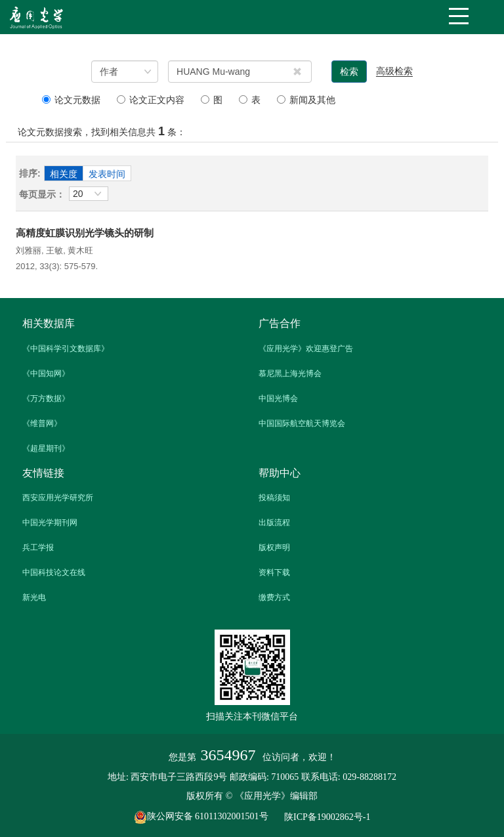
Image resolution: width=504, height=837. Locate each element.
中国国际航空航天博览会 (302, 423)
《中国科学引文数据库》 (66, 349)
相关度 (64, 174)
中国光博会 (278, 398)
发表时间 (107, 174)
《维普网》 (42, 423)
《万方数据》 (46, 398)
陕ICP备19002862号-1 (327, 817)
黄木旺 (80, 250)
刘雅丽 (29, 250)
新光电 (34, 597)
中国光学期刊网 (50, 523)
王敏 (54, 250)
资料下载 (274, 572)
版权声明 (274, 547)
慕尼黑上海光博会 (290, 374)
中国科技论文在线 (54, 572)
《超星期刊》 (46, 448)
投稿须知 (274, 498)
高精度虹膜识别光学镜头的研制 (85, 233)
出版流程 (274, 523)
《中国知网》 (46, 374)
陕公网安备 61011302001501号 (208, 817)
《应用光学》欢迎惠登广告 (306, 349)
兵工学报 (38, 547)
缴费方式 (274, 597)
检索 (349, 72)
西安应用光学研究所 (58, 498)
